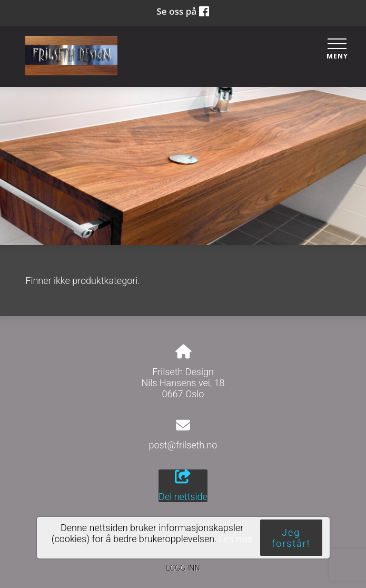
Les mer (236, 539)
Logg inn (183, 568)
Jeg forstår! (291, 538)
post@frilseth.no (183, 445)
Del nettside (183, 486)
